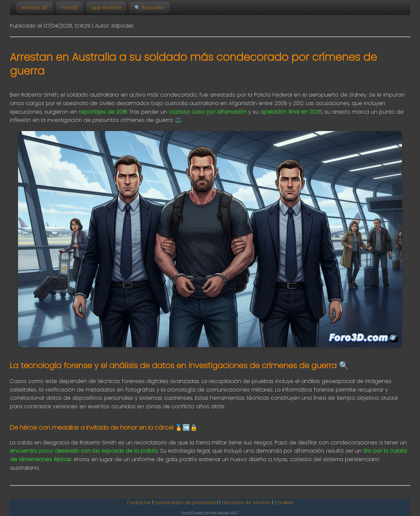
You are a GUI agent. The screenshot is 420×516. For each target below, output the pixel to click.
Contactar (139, 503)
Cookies (284, 503)
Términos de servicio (246, 503)
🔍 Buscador (149, 8)
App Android (106, 8)
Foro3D (70, 8)
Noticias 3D (35, 8)
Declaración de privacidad (186, 503)
